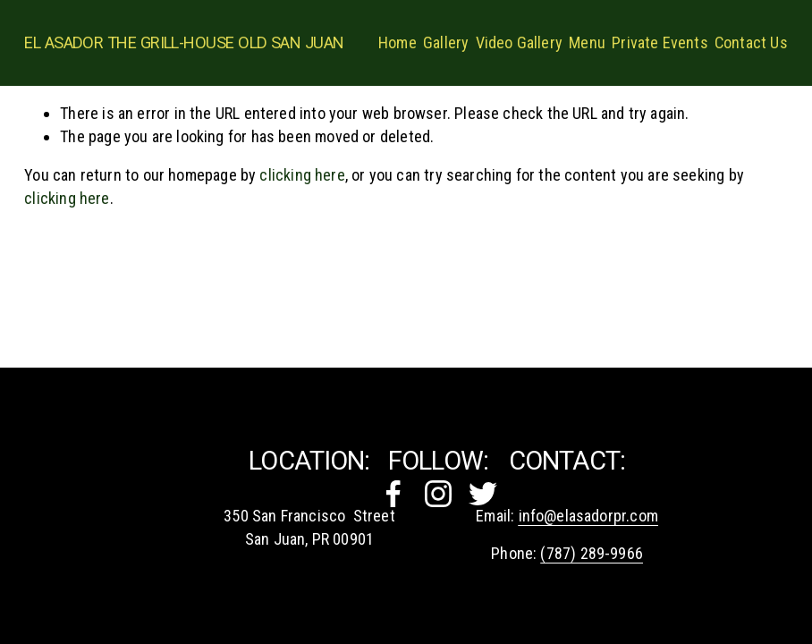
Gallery (446, 42)
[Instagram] (438, 494)
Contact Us (751, 42)
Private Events (660, 42)
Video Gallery (519, 42)
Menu (587, 42)
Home (398, 42)
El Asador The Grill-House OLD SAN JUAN (184, 42)
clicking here (302, 175)
